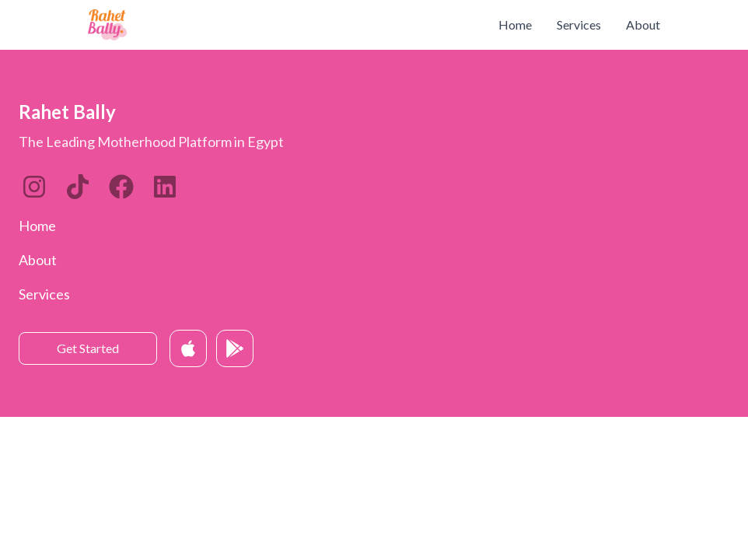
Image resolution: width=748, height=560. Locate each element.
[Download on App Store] (188, 348)
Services (579, 24)
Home (515, 24)
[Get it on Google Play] (235, 348)
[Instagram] (34, 187)
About (643, 24)
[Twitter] (121, 187)
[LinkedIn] (78, 187)
